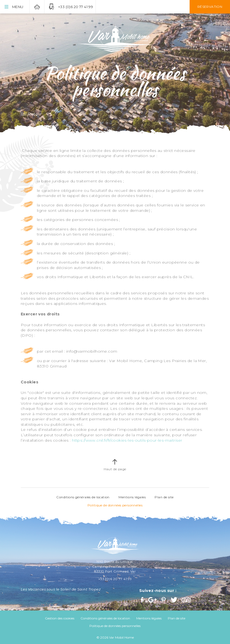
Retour (35, 114)
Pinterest (164, 600)
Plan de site (164, 497)
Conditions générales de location (83, 497)
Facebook (142, 600)
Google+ (153, 600)
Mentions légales (132, 497)
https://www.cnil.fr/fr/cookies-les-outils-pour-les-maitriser (127, 440)
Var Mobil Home (37, 7)
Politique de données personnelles (115, 505)
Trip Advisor (187, 600)
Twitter (174, 600)
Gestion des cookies (60, 618)
